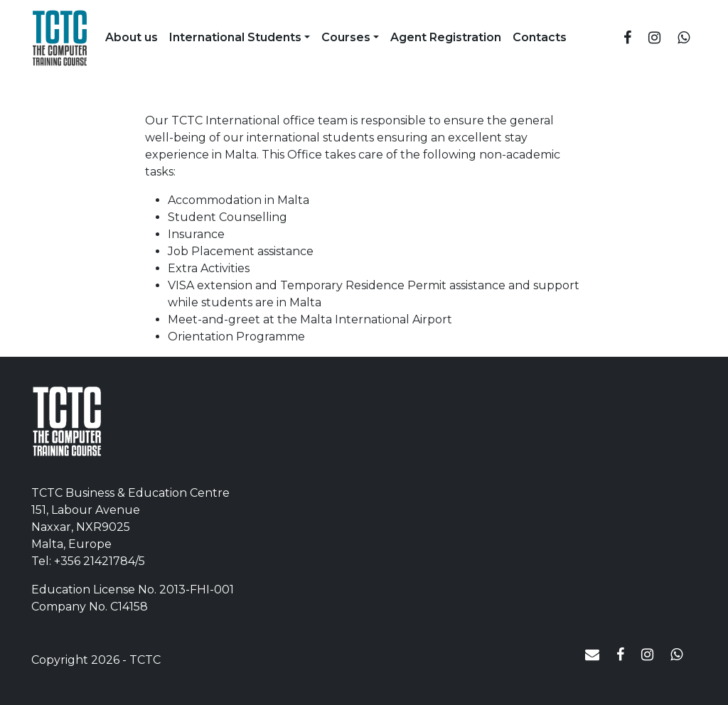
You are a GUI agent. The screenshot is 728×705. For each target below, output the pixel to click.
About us (132, 37)
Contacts (540, 37)
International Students (235, 37)
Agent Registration (446, 37)
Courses (346, 37)
